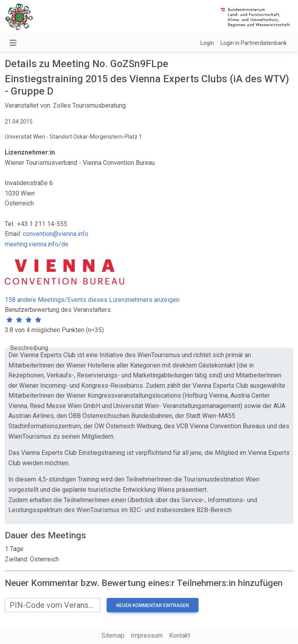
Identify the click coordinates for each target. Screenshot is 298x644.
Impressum (147, 635)
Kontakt (180, 635)
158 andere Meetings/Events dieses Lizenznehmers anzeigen (92, 300)
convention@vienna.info (56, 234)
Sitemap (113, 635)
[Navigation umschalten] (13, 43)
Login (207, 43)
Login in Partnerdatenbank (254, 43)
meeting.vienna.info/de (37, 244)
